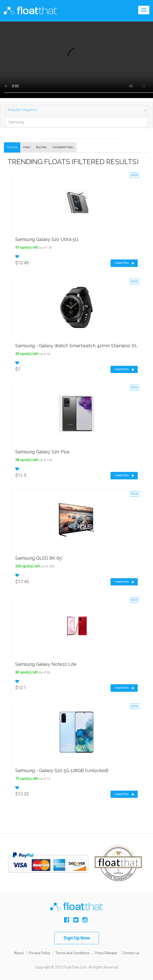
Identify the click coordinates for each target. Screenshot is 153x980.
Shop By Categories (22, 110)
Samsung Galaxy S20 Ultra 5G (47, 239)
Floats (27, 147)
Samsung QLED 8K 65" (39, 558)
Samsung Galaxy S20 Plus (42, 452)
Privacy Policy (39, 953)
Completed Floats (63, 147)
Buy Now (41, 147)
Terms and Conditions (72, 953)
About (19, 953)
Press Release (106, 953)
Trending (12, 147)
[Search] (76, 122)
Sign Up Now (77, 938)
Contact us (131, 953)
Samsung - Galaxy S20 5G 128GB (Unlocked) (62, 770)
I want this (124, 263)
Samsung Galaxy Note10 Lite (46, 664)
